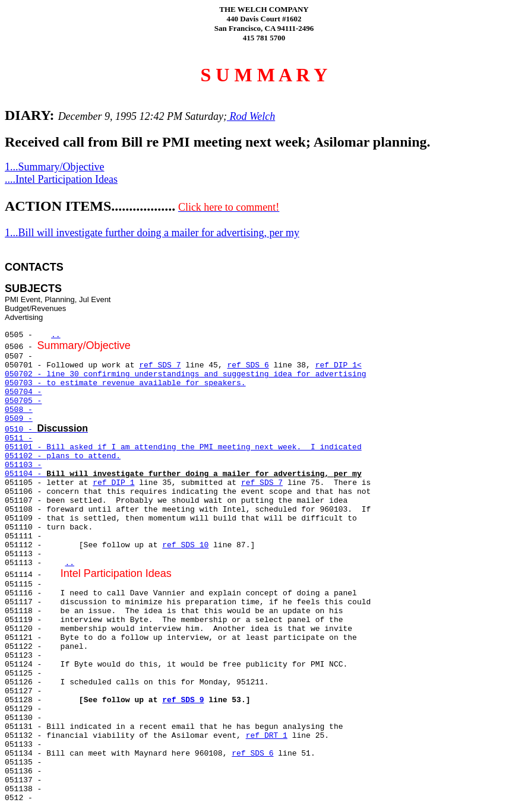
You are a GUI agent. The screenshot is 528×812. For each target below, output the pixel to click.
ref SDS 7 (160, 365)
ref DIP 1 (113, 483)
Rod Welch (251, 116)
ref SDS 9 (183, 700)
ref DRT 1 (267, 736)
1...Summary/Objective (54, 167)
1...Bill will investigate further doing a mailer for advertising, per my (152, 233)
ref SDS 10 (185, 545)
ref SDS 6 (248, 365)
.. (56, 335)
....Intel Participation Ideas (61, 179)
